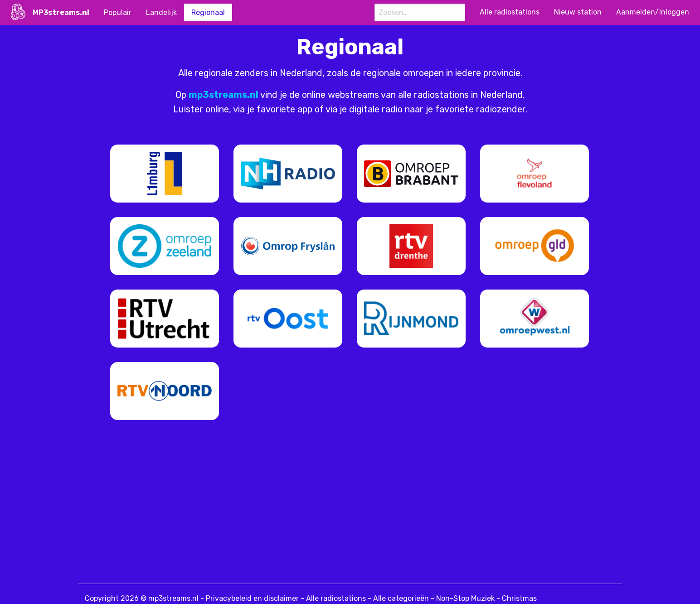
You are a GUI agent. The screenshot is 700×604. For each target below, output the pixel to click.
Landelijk (161, 12)
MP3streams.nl (61, 12)
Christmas (519, 598)
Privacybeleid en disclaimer (252, 598)
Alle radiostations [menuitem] (510, 12)
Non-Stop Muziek (465, 598)
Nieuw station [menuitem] (578, 12)
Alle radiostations (336, 598)
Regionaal (208, 12)
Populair (118, 12)
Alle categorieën (401, 598)
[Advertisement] (305, 504)
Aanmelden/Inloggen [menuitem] (653, 12)
